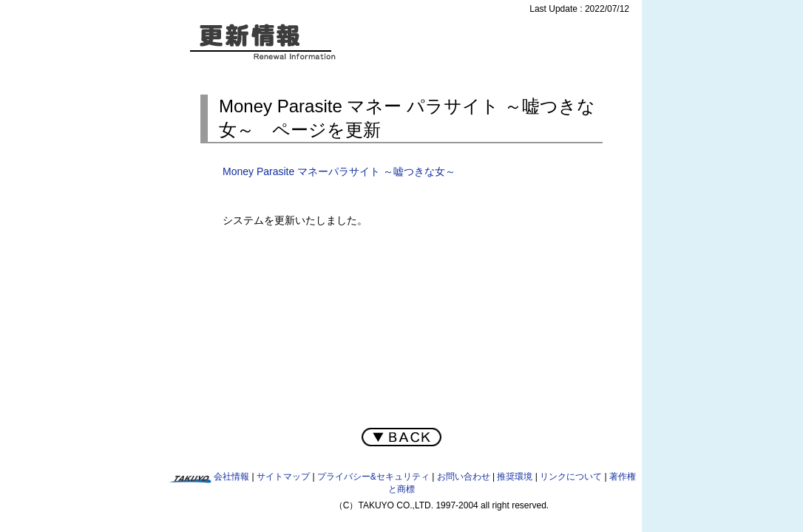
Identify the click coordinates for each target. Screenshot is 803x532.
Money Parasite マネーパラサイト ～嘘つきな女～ (339, 171)
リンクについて (571, 477)
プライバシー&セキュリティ (373, 477)
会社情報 (231, 477)
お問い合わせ (464, 477)
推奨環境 (515, 477)
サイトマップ (283, 477)
